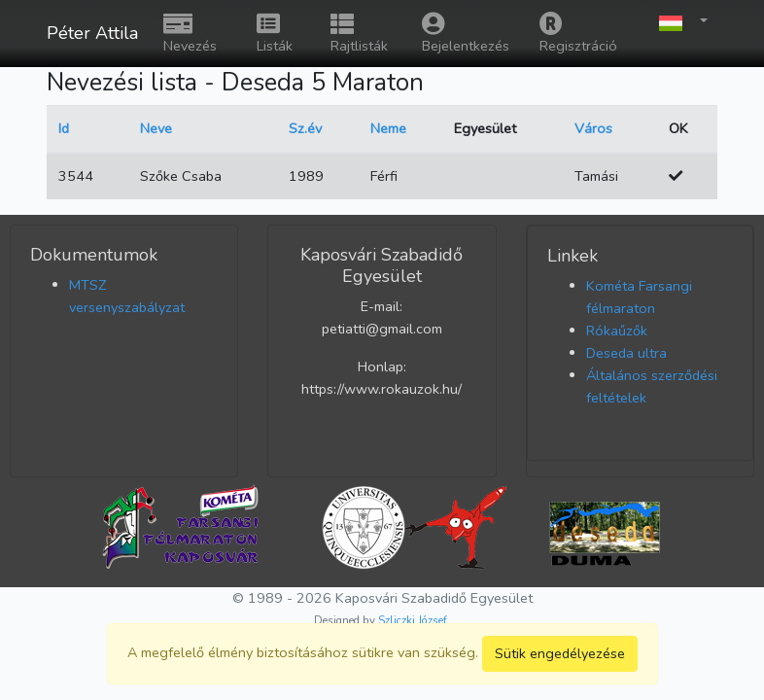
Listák (275, 34)
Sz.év (305, 128)
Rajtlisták (359, 34)
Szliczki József (413, 620)
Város (593, 128)
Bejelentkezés (466, 34)
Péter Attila (92, 33)
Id (64, 128)
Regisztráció (578, 34)
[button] (678, 22)
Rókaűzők (617, 331)
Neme (388, 128)
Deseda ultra (626, 353)
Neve (156, 128)
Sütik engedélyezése (560, 653)
